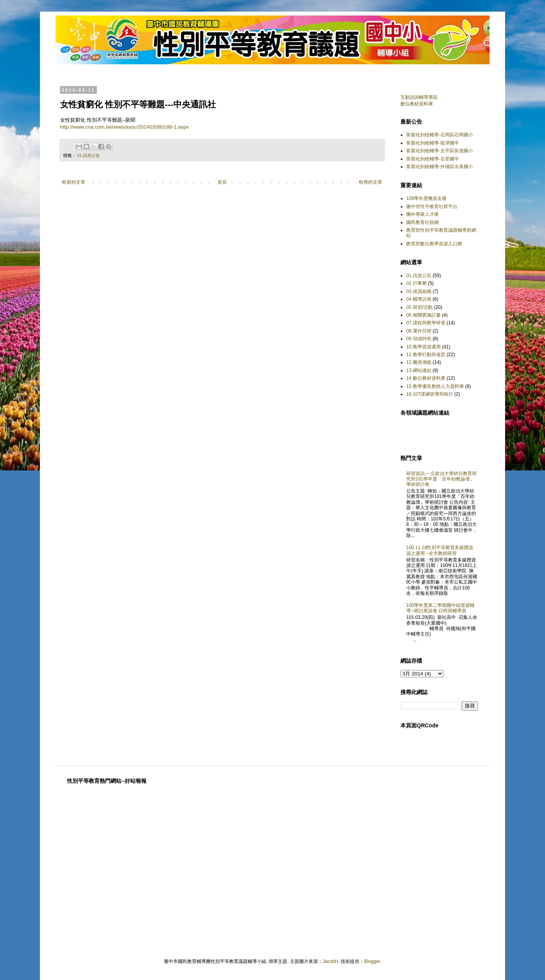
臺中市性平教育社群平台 (432, 207)
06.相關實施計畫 (423, 315)
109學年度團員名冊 (426, 198)
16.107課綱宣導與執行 (430, 394)
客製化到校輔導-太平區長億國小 (440, 151)
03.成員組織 (419, 291)
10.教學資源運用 (423, 347)
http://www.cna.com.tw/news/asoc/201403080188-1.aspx (124, 127)
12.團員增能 (419, 362)
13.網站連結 (419, 370)
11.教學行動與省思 (426, 355)
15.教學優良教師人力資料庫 (435, 386)
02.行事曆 (417, 283)
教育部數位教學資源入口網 (434, 244)
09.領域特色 (419, 339)
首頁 (222, 182)
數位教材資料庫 (417, 104)
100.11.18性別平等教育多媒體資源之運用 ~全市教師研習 (440, 550)
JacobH (330, 961)
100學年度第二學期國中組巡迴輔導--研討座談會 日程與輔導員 (440, 608)
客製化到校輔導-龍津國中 (433, 143)
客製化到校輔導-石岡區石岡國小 (440, 135)
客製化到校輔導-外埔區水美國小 (440, 167)
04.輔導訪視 (419, 299)
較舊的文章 (371, 182)
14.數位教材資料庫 (426, 378)
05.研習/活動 (419, 307)
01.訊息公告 (89, 155)
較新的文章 (74, 182)
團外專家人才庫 (423, 214)
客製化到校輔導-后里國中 (433, 159)
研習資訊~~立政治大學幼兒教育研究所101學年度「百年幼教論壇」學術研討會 (442, 479)
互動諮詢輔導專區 (419, 97)
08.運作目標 (419, 331)
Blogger (372, 961)
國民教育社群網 (423, 222)
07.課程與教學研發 (426, 323)
